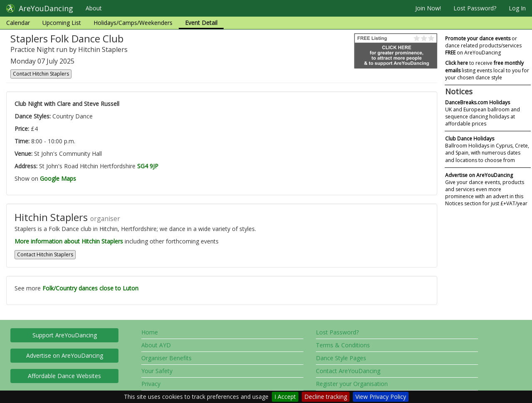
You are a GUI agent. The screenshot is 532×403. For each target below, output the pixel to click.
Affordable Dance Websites (64, 376)
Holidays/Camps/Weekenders (133, 23)
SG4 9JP (148, 166)
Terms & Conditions (343, 345)
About (94, 8)
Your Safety (157, 371)
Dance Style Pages (341, 358)
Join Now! (428, 8)
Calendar (18, 23)
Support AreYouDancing (65, 335)
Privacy (151, 384)
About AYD (156, 345)
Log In (517, 8)
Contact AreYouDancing (348, 371)
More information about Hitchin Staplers (69, 241)
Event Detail (201, 23)
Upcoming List (62, 23)
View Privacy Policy (381, 397)
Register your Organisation (352, 384)
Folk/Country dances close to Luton (90, 288)
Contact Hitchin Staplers (41, 74)
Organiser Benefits (166, 358)
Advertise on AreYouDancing (65, 355)
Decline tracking (326, 397)
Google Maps (58, 178)
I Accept (285, 397)
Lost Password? (475, 8)
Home (150, 332)
